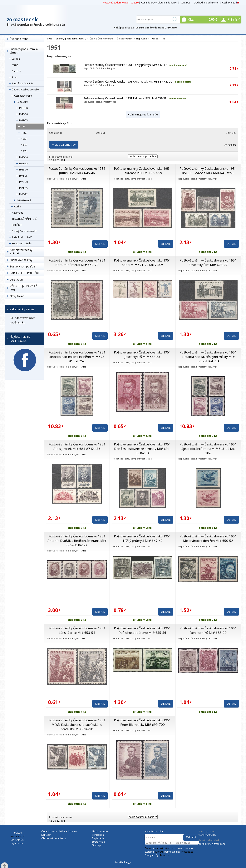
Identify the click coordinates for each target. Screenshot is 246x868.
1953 (24, 139)
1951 (24, 127)
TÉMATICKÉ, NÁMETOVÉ (25, 219)
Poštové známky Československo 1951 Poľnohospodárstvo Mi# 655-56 (143, 630)
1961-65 (23, 163)
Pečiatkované (24, 200)
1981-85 (23, 188)
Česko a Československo (25, 90)
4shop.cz (164, 855)
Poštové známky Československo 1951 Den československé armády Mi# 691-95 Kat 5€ (143, 449)
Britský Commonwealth (25, 231)
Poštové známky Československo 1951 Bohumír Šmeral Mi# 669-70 (77, 262)
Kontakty (185, 3)
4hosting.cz (187, 852)
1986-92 (23, 194)
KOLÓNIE (17, 225)
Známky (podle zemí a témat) (24, 51)
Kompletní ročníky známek (21, 252)
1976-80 (23, 182)
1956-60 (23, 157)
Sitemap (96, 845)
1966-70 (23, 170)
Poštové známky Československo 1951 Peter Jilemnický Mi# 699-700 (143, 722)
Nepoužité (22, 102)
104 (63, 160)
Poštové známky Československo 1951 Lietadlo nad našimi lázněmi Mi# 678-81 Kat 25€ (77, 357)
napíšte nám (17, 322)
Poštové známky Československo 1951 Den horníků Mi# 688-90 (208, 630)
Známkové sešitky (21, 260)
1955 (24, 151)
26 (54, 160)
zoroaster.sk (22, 19)
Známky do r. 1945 (22, 237)
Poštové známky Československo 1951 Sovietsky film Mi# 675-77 (208, 262)
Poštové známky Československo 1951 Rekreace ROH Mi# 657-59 (125, 98)
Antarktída (18, 213)
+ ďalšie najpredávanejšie (143, 114)
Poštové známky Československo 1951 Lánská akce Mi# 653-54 (77, 630)
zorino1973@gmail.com (212, 844)
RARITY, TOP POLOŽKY (25, 273)
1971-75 (23, 176)
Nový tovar (17, 296)
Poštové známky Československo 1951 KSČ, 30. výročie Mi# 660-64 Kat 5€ (208, 171)
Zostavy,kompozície (22, 266)
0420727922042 (208, 835)
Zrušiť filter (230, 145)
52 (58, 160)
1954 (24, 145)
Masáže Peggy (123, 862)
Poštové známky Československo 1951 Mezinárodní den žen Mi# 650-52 (208, 538)
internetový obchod (165, 848)
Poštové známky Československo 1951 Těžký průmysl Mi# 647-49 (125, 65)
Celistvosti (16, 279)
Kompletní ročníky (22, 244)
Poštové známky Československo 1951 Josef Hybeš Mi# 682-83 (143, 354)
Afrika (15, 65)
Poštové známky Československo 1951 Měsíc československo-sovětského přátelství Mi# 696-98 (77, 725)
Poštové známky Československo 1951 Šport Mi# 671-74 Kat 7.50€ (143, 262)
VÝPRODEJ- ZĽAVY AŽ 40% (23, 288)
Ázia (14, 77)
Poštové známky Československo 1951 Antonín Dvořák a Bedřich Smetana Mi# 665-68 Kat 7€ (77, 541)
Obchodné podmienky (206, 3)
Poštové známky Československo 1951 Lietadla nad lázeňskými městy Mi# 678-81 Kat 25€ (208, 357)
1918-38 (23, 108)
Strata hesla (98, 842)
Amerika (16, 71)
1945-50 (23, 114)
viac (84, 179)
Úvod (50, 39)
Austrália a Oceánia (22, 83)
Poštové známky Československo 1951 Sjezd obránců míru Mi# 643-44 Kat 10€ (208, 449)
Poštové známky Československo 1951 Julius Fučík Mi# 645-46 (77, 171)
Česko (18, 207)
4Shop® (159, 852)
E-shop (148, 848)
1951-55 (23, 120)
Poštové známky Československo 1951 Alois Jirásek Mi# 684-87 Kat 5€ (128, 81)
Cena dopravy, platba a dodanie (159, 3)
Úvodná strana (19, 39)
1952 (24, 133)
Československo (23, 96)
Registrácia (98, 838)
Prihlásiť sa (98, 835)
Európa (16, 59)
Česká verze (231, 3)
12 (51, 160)
